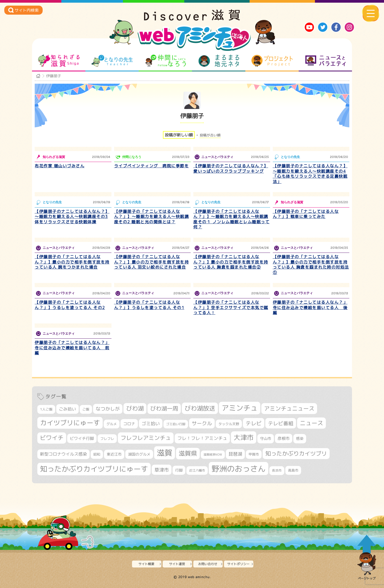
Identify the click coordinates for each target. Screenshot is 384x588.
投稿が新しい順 (179, 135)
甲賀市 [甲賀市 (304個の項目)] (254, 454)
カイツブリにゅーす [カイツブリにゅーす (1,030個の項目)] (70, 423)
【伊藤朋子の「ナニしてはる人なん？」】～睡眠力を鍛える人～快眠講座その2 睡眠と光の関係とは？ (152, 217)
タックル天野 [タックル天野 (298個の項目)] (229, 424)
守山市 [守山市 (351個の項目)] (266, 439)
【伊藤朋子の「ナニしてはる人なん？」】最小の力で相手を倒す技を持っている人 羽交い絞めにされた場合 (152, 262)
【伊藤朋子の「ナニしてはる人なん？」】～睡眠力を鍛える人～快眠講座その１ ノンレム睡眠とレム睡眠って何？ (231, 219)
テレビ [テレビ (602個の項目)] (254, 423)
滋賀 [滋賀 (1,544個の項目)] (165, 453)
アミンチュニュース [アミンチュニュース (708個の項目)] (289, 408)
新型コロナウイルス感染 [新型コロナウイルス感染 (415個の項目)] (63, 454)
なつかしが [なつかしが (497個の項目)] (108, 409)
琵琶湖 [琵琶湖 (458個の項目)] (235, 454)
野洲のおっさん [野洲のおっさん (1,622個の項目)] (239, 469)
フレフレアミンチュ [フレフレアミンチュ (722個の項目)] (146, 438)
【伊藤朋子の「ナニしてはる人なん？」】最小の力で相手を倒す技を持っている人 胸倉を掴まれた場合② (231, 262)
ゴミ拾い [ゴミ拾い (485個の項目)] (151, 423)
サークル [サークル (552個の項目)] (202, 423)
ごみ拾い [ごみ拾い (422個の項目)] (67, 409)
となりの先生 (112, 61)
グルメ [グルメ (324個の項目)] (112, 424)
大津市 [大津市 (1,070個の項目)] (244, 437)
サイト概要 (146, 564)
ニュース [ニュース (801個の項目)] (311, 423)
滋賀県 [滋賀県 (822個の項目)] (188, 453)
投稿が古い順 (210, 135)
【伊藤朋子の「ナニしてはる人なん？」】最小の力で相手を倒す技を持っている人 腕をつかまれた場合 (72, 262)
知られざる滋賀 (59, 61)
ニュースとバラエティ (325, 61)
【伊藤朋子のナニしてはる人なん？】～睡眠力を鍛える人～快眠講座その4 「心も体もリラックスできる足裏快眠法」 (310, 174)
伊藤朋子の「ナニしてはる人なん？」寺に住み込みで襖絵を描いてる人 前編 (72, 348)
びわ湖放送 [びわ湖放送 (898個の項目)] (200, 408)
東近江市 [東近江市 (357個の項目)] (114, 454)
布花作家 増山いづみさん (60, 166)
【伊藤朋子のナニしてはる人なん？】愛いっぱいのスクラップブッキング (231, 169)
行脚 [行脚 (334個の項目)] (179, 470)
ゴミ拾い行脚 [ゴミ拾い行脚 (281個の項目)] (176, 424)
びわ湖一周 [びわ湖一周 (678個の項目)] (164, 409)
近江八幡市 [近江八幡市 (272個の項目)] (197, 470)
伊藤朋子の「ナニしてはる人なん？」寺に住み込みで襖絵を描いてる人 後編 (310, 307)
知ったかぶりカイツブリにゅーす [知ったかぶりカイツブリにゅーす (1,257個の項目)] (94, 469)
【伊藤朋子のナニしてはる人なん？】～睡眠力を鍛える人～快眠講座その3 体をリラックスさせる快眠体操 (72, 217)
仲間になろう (165, 61)
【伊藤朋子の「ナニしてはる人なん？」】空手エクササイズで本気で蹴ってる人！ (231, 307)
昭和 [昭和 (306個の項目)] (97, 454)
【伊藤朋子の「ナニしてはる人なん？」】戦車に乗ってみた (306, 214)
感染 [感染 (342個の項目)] (300, 439)
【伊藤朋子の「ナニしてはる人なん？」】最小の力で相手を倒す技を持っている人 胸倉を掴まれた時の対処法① (311, 265)
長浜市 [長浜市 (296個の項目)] (277, 470)
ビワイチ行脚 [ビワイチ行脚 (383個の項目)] (82, 438)
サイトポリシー (238, 564)
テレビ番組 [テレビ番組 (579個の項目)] (281, 423)
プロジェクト (272, 61)
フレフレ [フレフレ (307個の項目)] (107, 439)
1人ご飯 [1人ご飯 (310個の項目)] (46, 409)
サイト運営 (177, 564)
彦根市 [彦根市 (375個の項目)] (284, 438)
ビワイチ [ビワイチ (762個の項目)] (52, 438)
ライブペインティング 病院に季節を (152, 166)
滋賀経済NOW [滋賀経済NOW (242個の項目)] (213, 455)
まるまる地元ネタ (219, 61)
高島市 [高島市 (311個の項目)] (293, 470)
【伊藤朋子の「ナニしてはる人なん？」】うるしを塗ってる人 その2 (70, 305)
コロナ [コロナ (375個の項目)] (129, 424)
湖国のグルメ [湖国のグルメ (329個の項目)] (139, 454)
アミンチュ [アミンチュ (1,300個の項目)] (240, 408)
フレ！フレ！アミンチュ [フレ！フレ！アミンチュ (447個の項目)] (202, 438)
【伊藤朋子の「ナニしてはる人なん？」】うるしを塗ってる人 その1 (149, 305)
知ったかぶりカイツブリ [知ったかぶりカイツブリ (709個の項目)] (296, 453)
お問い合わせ (208, 564)
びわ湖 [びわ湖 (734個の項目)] (135, 408)
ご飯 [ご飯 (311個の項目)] (86, 409)
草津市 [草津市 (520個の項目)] (162, 470)
